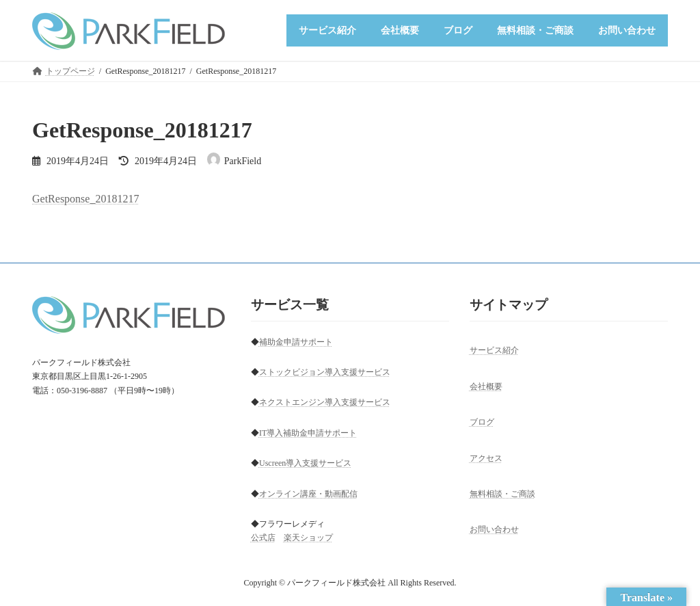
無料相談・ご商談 (502, 494)
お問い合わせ (494, 530)
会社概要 (486, 386)
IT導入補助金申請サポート (308, 433)
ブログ (482, 422)
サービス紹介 (494, 351)
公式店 (263, 538)
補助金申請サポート (296, 342)
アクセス (486, 458)
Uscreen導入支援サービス (305, 463)
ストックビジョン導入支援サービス (325, 372)
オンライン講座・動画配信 (308, 494)
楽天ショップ (308, 538)
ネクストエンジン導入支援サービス (325, 403)
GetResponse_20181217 (85, 199)
